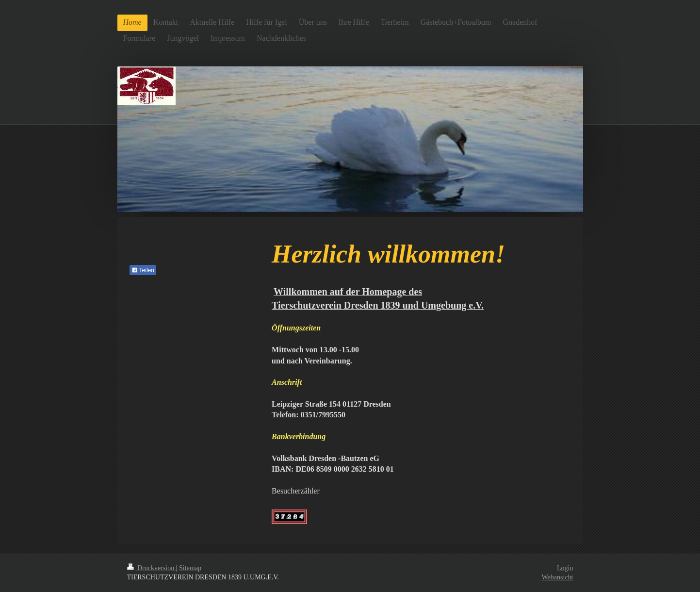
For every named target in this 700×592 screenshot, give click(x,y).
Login (565, 568)
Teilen (143, 270)
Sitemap (190, 568)
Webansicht (558, 577)
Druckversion (152, 568)
